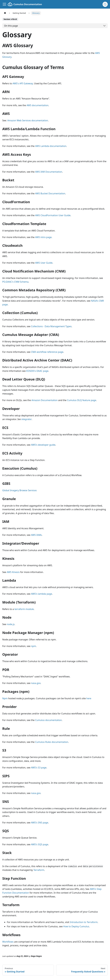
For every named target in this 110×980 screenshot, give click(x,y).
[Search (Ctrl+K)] (105, 4)
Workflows (8, 942)
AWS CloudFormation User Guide (53, 215)
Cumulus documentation (48, 720)
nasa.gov (36, 683)
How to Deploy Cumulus (76, 926)
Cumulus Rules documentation (52, 742)
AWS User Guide (44, 263)
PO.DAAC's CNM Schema (15, 282)
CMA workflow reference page (47, 352)
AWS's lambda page (41, 594)
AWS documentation (37, 105)
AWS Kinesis (13, 572)
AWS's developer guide (43, 445)
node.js (11, 624)
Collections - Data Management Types (51, 326)
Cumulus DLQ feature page (82, 400)
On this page (11, 26)
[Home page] (5, 13)
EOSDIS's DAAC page (37, 371)
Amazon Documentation (45, 400)
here (89, 698)
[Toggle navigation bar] (4, 4)
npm (33, 646)
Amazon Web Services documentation (28, 120)
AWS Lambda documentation (51, 146)
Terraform (39, 870)
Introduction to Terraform (84, 922)
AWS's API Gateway (23, 83)
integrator (26, 419)
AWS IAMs (36, 535)
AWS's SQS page (40, 844)
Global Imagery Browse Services (19, 490)
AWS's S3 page (39, 768)
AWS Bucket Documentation (50, 193)
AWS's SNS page (40, 823)
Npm (5, 698)
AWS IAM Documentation (49, 172)
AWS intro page (43, 237)
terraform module (24, 609)
